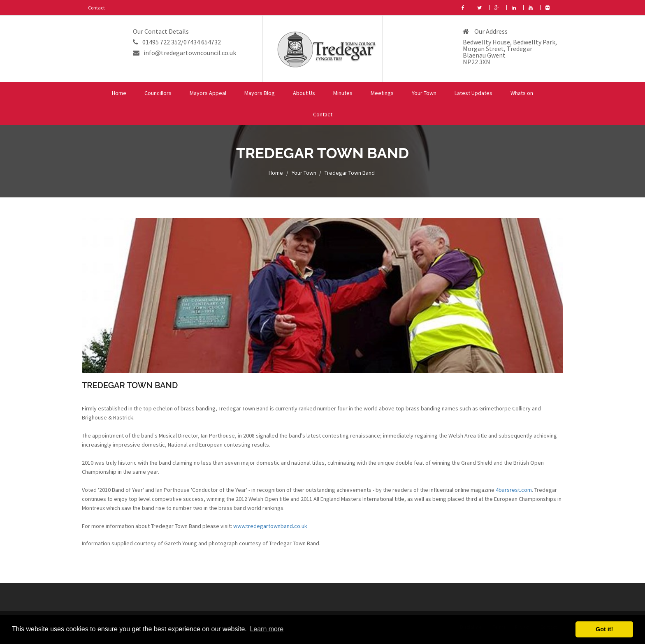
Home (119, 93)
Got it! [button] (604, 629)
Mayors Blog (260, 93)
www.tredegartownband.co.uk (270, 526)
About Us (304, 93)
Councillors (158, 93)
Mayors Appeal (208, 93)
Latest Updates (473, 93)
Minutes (343, 93)
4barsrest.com (514, 490)
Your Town (424, 93)
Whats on (522, 93)
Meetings (382, 93)
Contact (96, 8)
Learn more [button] (267, 629)
